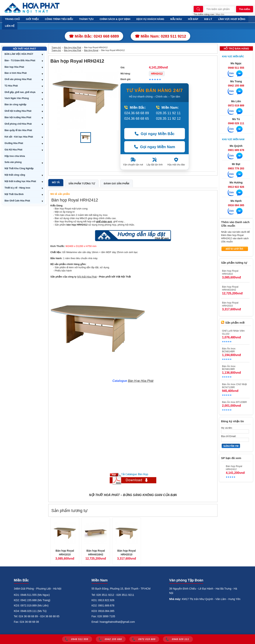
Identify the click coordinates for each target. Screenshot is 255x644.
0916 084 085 (236, 205)
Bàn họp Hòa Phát (14, 67)
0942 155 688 (236, 86)
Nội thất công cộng (15, 175)
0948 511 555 (236, 68)
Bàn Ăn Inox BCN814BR (229, 350)
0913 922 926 (236, 187)
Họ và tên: (227, 428)
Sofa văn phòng (13, 162)
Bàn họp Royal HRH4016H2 (96, 553)
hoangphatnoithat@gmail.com (117, 622)
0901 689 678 (236, 150)
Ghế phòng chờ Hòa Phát (18, 124)
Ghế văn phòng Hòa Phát (18, 79)
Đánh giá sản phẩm (117, 184)
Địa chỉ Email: (229, 436)
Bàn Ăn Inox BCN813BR (229, 368)
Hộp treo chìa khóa (15, 156)
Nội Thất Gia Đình (14, 194)
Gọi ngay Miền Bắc (155, 134)
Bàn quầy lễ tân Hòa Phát (18, 130)
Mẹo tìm (220, 14)
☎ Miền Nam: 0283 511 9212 (161, 36)
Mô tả (56, 182)
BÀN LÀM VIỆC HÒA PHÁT (19, 54)
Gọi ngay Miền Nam (155, 147)
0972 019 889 (236, 105)
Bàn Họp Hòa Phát (141, 381)
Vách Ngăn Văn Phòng (17, 98)
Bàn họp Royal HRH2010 (126, 553)
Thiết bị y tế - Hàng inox (17, 188)
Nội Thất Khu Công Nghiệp (19, 168)
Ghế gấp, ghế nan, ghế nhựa (20, 92)
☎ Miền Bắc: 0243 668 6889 (94, 36)
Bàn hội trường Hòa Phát (18, 117)
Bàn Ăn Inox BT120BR (234, 402)
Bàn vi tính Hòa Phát (16, 73)
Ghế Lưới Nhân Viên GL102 (233, 332)
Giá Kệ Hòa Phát (13, 150)
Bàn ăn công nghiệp (15, 105)
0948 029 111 (236, 123)
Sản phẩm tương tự (82, 184)
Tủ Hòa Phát (11, 86)
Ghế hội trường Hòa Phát (18, 111)
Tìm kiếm (245, 9)
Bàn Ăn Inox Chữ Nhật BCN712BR (234, 386)
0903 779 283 (236, 168)
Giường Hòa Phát (14, 143)
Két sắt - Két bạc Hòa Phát (19, 137)
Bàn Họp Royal (91, 50)
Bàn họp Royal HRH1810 (65, 553)
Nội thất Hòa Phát (87, 277)
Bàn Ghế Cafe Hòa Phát (17, 201)
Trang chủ (56, 47)
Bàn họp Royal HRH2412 (234, 468)
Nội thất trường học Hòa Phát (20, 181)
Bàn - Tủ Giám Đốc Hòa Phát (20, 61)
